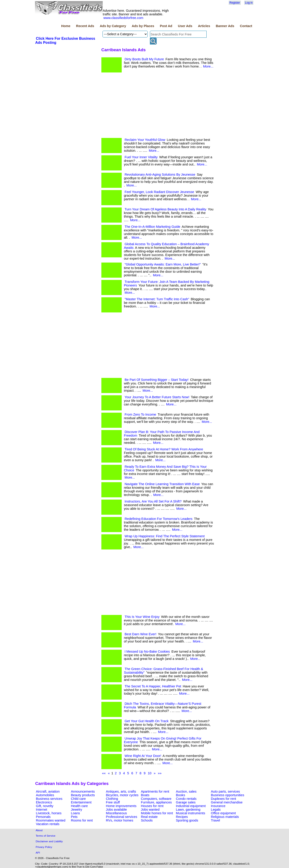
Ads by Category (113, 26)
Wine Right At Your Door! (143, 756)
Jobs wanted (150, 810)
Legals (216, 810)
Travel (215, 820)
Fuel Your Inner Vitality (141, 157)
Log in (249, 3)
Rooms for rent (82, 820)
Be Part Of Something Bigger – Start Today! (157, 380)
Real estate (149, 817)
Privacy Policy (44, 847)
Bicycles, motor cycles (122, 795)
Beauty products (83, 795)
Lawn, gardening (188, 810)
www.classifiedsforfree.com (123, 18)
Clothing (112, 799)
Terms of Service (45, 836)
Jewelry (77, 810)
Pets (74, 817)
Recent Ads (85, 26)
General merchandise (227, 802)
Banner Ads (225, 26)
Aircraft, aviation (48, 791)
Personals (43, 817)
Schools (147, 820)
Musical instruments (191, 813)
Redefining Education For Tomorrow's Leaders (159, 519)
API (38, 853)
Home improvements (121, 806)
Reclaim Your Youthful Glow (145, 140)
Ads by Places (143, 26)
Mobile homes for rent (157, 813)
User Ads (185, 26)
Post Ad (166, 26)
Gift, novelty (45, 806)
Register (235, 3)
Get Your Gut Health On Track (147, 721)
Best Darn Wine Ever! (141, 634)
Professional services (121, 817)
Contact (246, 26)
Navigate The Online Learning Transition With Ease (162, 484)
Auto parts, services (225, 791)
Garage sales (186, 802)
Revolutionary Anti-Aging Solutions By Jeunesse (160, 175)
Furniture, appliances (156, 802)
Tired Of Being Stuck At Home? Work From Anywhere (164, 449)
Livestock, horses (49, 813)
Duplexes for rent (224, 799)
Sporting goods (187, 820)
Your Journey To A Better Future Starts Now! (157, 397)
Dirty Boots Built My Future (144, 59)
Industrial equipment (191, 806)
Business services (49, 799)
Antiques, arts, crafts (121, 791)
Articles (204, 26)
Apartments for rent (155, 791)
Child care (78, 799)
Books (181, 795)
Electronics (44, 802)
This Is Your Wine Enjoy (142, 617)
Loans (75, 813)
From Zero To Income (140, 414)
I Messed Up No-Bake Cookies (147, 652)
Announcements (83, 791)
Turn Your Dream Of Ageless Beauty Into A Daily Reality (165, 209)
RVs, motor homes (120, 820)
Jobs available (116, 810)
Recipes (182, 817)
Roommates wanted (51, 820)
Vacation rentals (48, 824)
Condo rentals (186, 799)
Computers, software (156, 799)
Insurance (218, 806)
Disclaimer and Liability (49, 841)
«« (104, 773)
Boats (145, 795)
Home (66, 26)
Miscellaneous (116, 813)
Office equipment (223, 813)
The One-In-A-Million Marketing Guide (153, 227)
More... (208, 66)
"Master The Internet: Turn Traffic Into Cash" (157, 299)
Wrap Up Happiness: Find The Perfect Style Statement (165, 536)
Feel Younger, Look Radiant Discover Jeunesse (159, 192)
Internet (42, 810)
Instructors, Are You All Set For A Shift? (153, 501)
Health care (79, 806)
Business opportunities (227, 795)
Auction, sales (186, 791)
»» (160, 773)
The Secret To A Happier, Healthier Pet (153, 686)
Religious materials (225, 817)
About (39, 830)
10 (149, 773)
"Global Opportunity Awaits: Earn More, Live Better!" (163, 264)
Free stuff (113, 802)
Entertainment (81, 802)
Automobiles (45, 795)
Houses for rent (152, 806)
